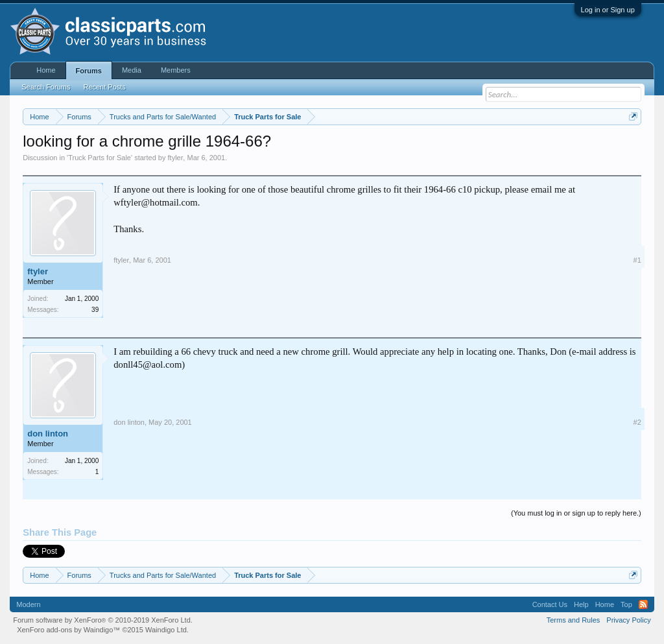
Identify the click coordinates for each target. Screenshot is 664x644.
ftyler (176, 158)
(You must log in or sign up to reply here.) (576, 513)
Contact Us (550, 604)
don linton (48, 434)
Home (46, 70)
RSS (643, 604)
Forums (89, 71)
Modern (28, 604)
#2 (637, 422)
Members (176, 70)
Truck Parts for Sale (100, 158)
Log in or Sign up (608, 10)
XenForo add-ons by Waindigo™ (68, 630)
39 (95, 310)
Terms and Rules (574, 620)
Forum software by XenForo (103, 620)
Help (581, 604)
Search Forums (46, 87)
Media (132, 70)
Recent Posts (104, 87)
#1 (637, 260)
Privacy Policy (628, 620)
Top (626, 604)
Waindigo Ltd (166, 630)
